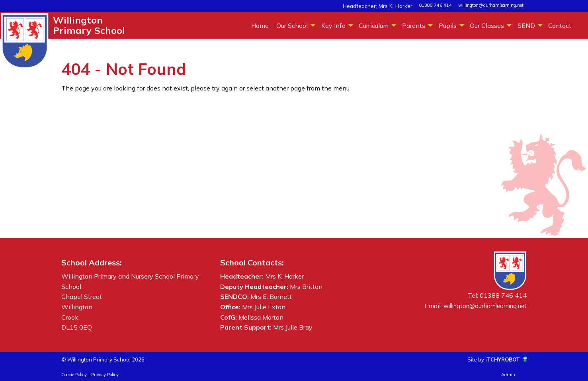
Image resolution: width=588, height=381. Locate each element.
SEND (526, 26)
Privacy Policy (105, 375)
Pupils (448, 26)
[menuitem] (260, 25)
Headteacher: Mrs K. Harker (385, 5)
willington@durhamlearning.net (491, 5)
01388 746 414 (435, 5)
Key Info (333, 26)
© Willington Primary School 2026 (112, 359)
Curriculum (374, 26)
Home (260, 26)
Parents (414, 26)
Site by (466, 359)
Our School (292, 26)
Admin (508, 375)
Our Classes (487, 26)
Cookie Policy (74, 375)
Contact (560, 26)
